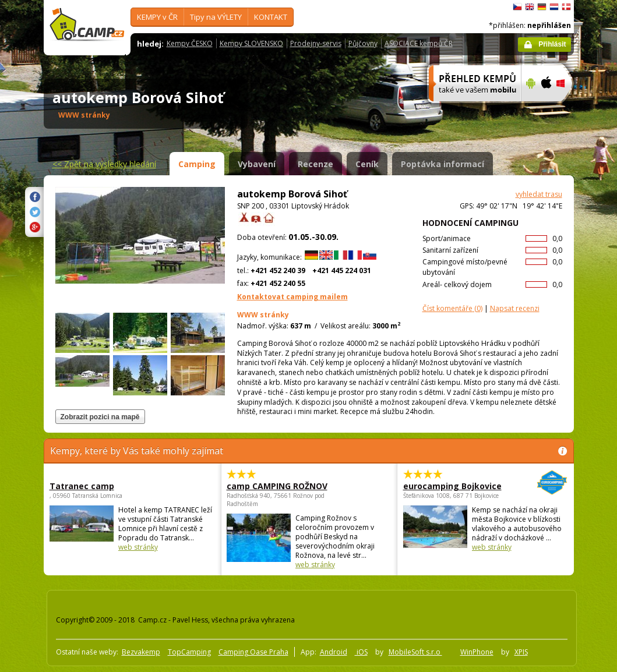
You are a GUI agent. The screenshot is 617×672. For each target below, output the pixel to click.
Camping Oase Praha (253, 652)
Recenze (315, 164)
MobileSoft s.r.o (415, 652)
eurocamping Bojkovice (454, 486)
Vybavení (257, 164)
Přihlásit (552, 44)
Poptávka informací (443, 164)
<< (104, 164)
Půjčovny (363, 43)
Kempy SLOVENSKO (251, 43)
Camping (197, 164)
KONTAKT (271, 17)
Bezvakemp (141, 652)
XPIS (521, 652)
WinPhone (477, 652)
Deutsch (542, 7)
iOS (361, 652)
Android (334, 652)
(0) (452, 308)
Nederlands (554, 7)
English (530, 7)
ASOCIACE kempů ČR (419, 43)
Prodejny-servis (316, 43)
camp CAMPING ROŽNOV (277, 486)
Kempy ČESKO (190, 43)
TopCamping (189, 652)
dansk (566, 7)
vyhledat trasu (539, 194)
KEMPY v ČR (157, 17)
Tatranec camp (82, 486)
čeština (517, 7)
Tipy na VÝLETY (216, 17)
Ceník (367, 164)
